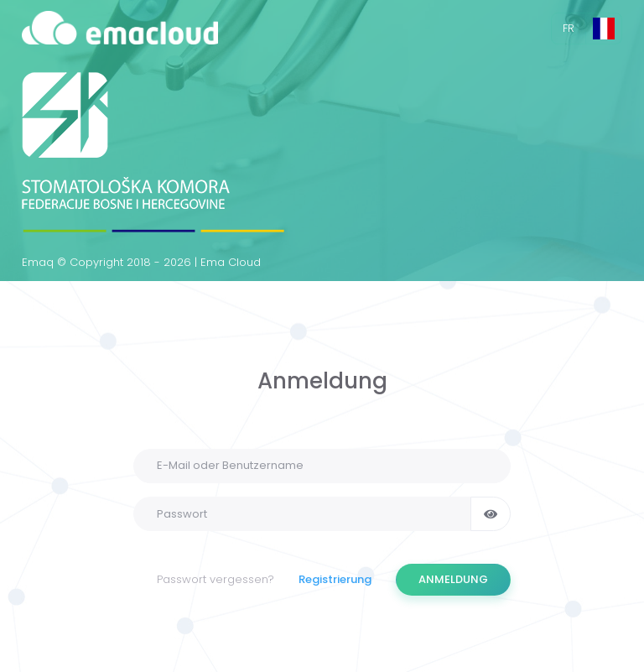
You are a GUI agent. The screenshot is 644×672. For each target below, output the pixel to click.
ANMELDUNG (453, 579)
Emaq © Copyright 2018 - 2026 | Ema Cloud (141, 262)
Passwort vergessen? (216, 579)
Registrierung (335, 579)
